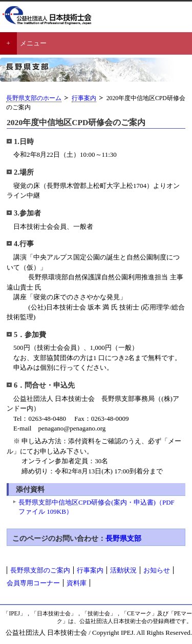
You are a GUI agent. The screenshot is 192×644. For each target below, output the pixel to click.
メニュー (33, 43)
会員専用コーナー (33, 583)
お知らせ (157, 570)
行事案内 (84, 98)
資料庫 (77, 583)
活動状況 (123, 570)
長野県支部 (123, 538)
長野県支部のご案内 (40, 570)
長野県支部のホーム (34, 98)
